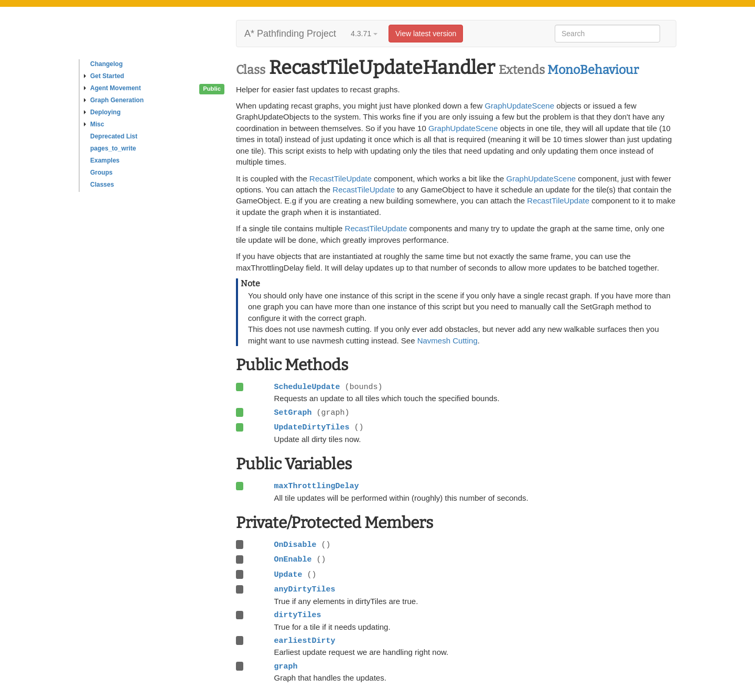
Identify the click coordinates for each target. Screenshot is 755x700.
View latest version (426, 34)
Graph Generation (114, 100)
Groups (101, 173)
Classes (102, 185)
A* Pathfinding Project (290, 34)
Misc (94, 124)
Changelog (106, 64)
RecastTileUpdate (341, 179)
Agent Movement (112, 88)
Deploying (102, 112)
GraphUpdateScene (519, 106)
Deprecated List (114, 136)
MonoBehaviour (593, 70)
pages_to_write (113, 148)
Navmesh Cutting (447, 341)
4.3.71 (364, 34)
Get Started (104, 76)
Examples (105, 160)
